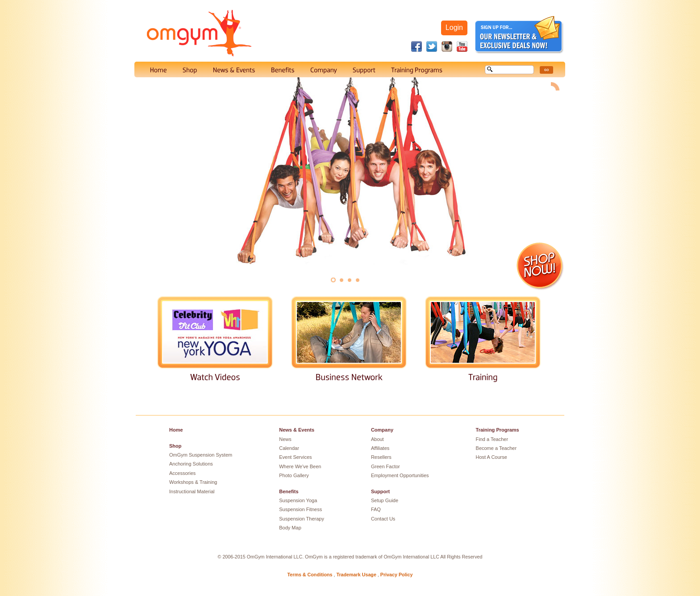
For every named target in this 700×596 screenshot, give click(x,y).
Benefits (289, 491)
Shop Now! (540, 267)
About (377, 439)
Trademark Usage (356, 575)
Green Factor (385, 466)
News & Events (297, 430)
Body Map (290, 528)
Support (380, 491)
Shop (175, 446)
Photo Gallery (294, 475)
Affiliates (380, 448)
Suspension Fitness (300, 509)
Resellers (381, 457)
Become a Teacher (496, 448)
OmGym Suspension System (201, 455)
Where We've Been (300, 466)
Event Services (295, 457)
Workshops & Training (193, 482)
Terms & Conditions (310, 575)
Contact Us (383, 519)
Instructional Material (192, 491)
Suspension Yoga (298, 500)
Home (176, 430)
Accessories (182, 473)
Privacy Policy (397, 575)
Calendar (289, 448)
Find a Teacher (492, 439)
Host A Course (492, 457)
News (285, 439)
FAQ (376, 509)
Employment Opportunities (400, 475)
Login (454, 27)
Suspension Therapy (302, 519)
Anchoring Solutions (191, 464)
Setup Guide (385, 500)
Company (382, 430)
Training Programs (498, 430)
